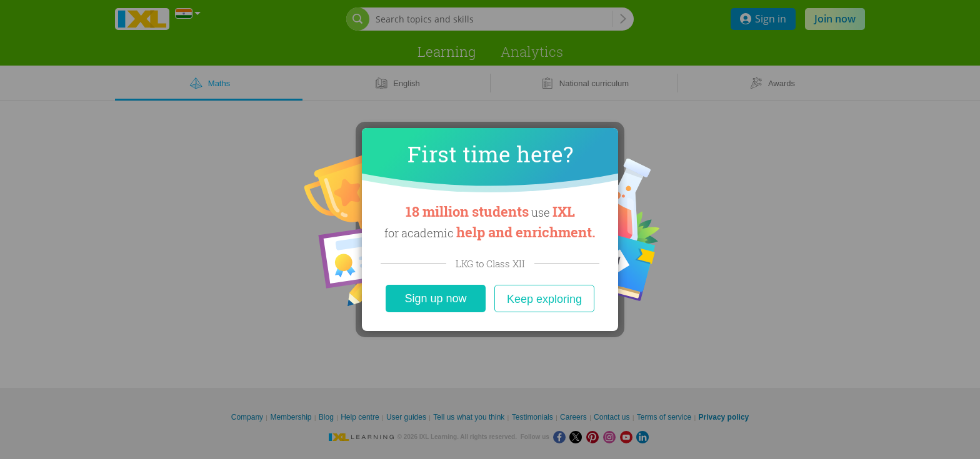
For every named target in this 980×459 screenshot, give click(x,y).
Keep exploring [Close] (544, 299)
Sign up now (435, 299)
